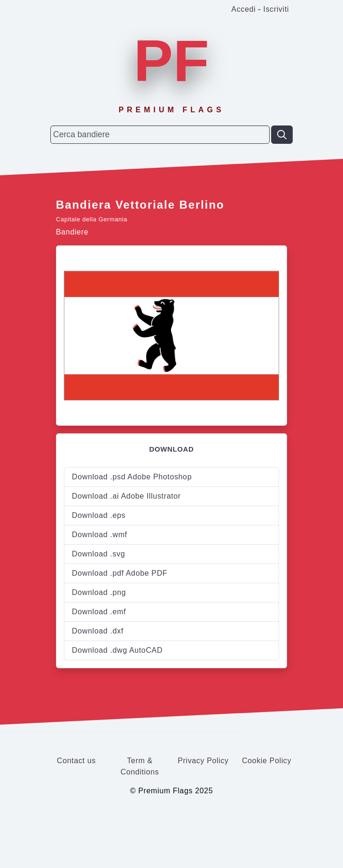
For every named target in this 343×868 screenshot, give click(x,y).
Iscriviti (276, 9)
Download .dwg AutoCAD (117, 650)
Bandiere (72, 232)
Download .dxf (98, 631)
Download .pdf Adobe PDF (120, 573)
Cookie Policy (267, 761)
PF (171, 61)
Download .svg (98, 554)
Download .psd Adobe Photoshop (132, 477)
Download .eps (99, 515)
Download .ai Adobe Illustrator (126, 496)
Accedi (243, 9)
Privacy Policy (203, 761)
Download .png (99, 592)
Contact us (76, 761)
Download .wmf (100, 535)
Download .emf (99, 612)
